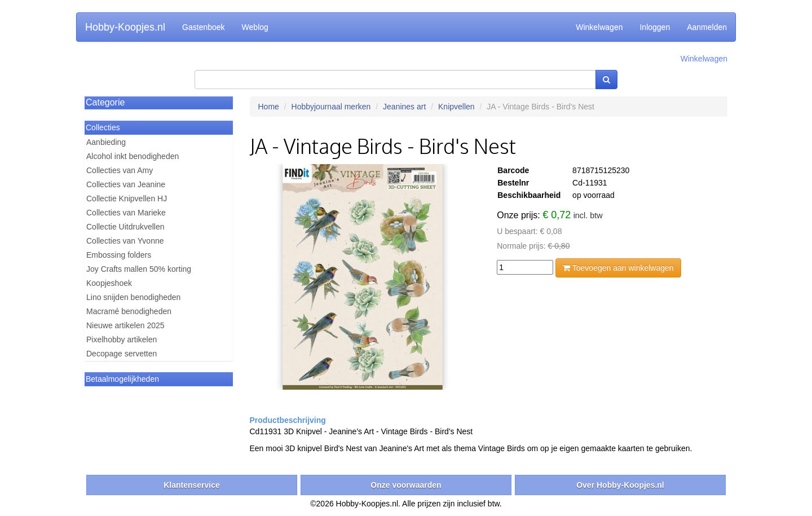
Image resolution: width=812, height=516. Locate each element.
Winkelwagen (599, 27)
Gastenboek (204, 27)
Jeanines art (404, 107)
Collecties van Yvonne (125, 241)
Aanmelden (707, 27)
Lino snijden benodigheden (133, 297)
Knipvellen (456, 107)
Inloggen (655, 27)
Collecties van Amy (120, 170)
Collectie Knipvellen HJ (127, 199)
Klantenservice (192, 485)
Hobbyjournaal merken (331, 107)
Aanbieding (106, 142)
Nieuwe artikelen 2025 (125, 325)
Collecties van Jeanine (126, 184)
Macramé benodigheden (129, 311)
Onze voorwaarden (406, 485)
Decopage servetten (122, 354)
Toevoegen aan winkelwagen (618, 268)
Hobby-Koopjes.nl (125, 27)
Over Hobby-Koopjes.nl (620, 485)
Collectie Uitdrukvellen (125, 227)
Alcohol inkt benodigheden (133, 156)
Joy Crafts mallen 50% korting (139, 269)
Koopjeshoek (109, 283)
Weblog (255, 27)
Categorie (105, 102)
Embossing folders (119, 255)
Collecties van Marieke (126, 213)
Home (269, 107)
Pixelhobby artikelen (122, 339)
